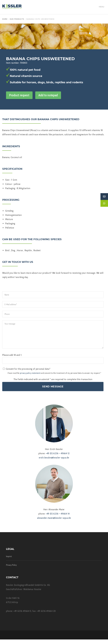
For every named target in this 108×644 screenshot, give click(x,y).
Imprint (9, 561)
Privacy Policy (11, 569)
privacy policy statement (30, 378)
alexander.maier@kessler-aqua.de (54, 522)
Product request (19, 95)
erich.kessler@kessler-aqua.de (54, 462)
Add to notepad (48, 95)
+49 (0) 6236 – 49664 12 (58, 458)
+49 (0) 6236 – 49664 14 (58, 518)
